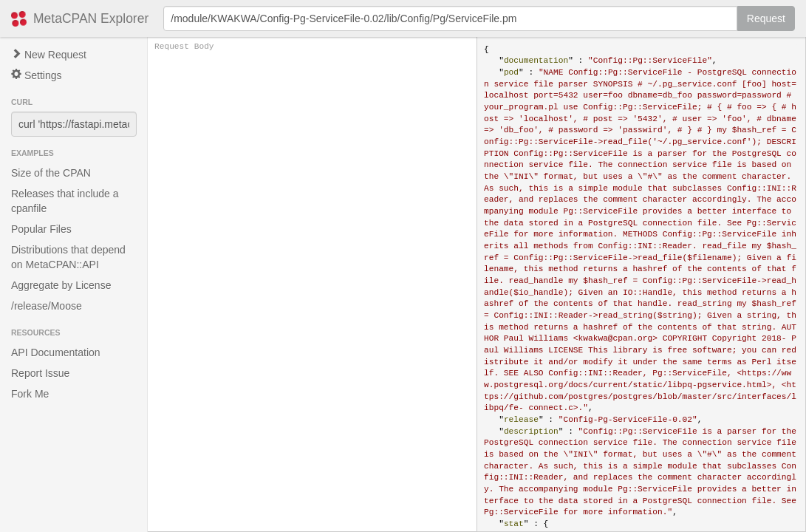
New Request (49, 55)
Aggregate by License (61, 285)
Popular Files (41, 229)
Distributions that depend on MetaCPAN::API (68, 257)
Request (766, 18)
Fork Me (30, 394)
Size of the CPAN (51, 173)
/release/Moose (47, 306)
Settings (36, 75)
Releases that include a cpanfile (65, 201)
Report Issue (40, 373)
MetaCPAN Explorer (91, 18)
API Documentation (56, 352)
